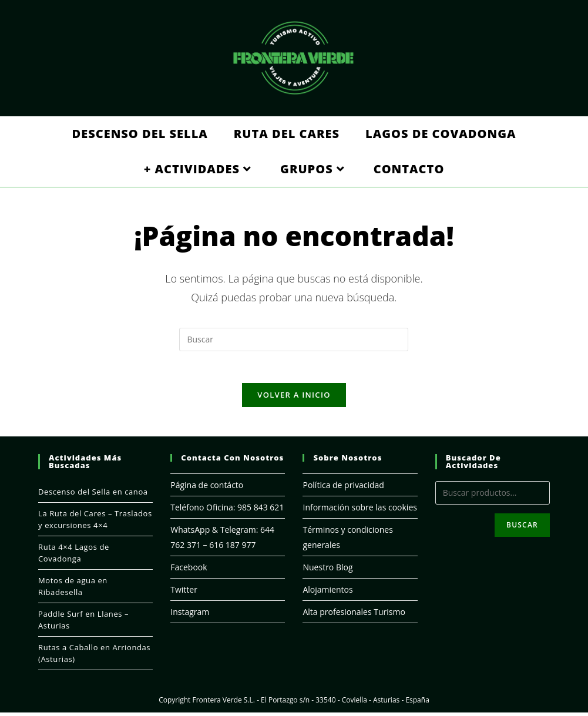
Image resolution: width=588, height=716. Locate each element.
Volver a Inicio (294, 398)
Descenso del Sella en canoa (93, 495)
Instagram (190, 615)
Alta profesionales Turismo (354, 615)
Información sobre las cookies (359, 511)
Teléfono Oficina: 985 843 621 (227, 511)
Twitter (184, 593)
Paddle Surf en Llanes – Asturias (83, 623)
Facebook (189, 571)
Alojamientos (327, 593)
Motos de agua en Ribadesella (73, 590)
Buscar (522, 528)
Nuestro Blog (327, 571)
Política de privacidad (343, 488)
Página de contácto (207, 488)
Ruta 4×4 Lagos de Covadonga (74, 556)
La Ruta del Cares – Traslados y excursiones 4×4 (95, 523)
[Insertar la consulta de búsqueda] (294, 339)
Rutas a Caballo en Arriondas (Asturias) (94, 657)
